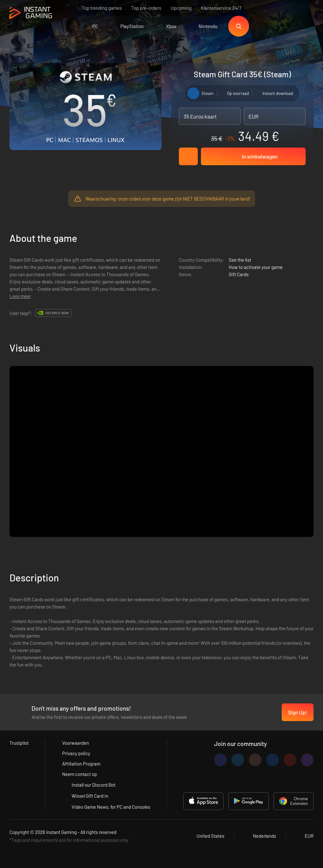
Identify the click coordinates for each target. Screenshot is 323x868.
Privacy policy (76, 753)
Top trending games (102, 8)
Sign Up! (298, 712)
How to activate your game (256, 267)
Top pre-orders (146, 8)
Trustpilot (19, 743)
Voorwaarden (76, 743)
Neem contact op (79, 774)
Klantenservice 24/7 (221, 8)
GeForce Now (57, 313)
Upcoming (181, 8)
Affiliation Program (81, 764)
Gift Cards (239, 274)
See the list (240, 260)
